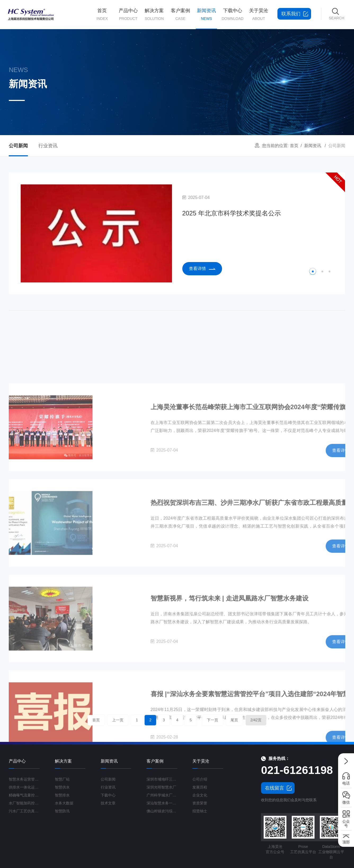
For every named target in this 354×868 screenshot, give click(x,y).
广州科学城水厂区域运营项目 (162, 795)
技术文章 (108, 803)
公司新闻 (206, 47)
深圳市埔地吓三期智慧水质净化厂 (162, 779)
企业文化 (258, 82)
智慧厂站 (154, 47)
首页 (102, 15)
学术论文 (232, 70)
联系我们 (258, 105)
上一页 (142, 720)
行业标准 (232, 82)
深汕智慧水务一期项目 (162, 803)
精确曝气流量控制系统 (128, 70)
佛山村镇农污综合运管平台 (162, 811)
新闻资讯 (206, 19)
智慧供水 (154, 58)
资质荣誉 (258, 70)
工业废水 (154, 128)
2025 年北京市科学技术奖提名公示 (231, 213)
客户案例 (180, 15)
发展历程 (258, 58)
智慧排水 (154, 70)
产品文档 (232, 47)
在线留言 (275, 788)
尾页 (211, 720)
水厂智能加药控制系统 (128, 82)
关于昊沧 (259, 15)
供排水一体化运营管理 (128, 58)
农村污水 (154, 117)
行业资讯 (206, 58)
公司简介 (258, 47)
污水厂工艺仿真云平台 (128, 93)
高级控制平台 (128, 105)
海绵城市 (154, 105)
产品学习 (232, 58)
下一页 (198, 720)
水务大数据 (154, 82)
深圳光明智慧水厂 (161, 787)
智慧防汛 (154, 93)
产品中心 (128, 15)
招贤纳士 (258, 93)
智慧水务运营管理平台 (128, 47)
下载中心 (233, 15)
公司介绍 (200, 779)
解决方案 (154, 15)
